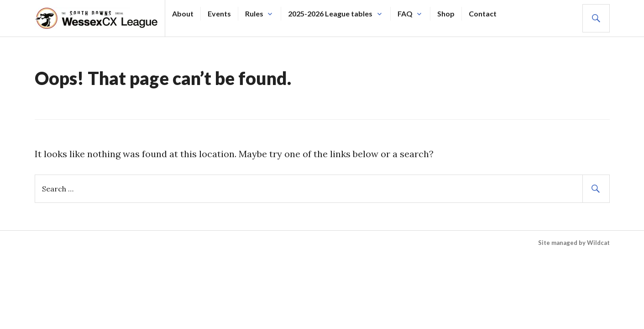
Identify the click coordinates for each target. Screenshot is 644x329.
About (183, 13)
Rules (254, 13)
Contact (483, 13)
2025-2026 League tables (330, 13)
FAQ (405, 13)
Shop (446, 13)
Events (219, 13)
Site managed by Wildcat (574, 243)
